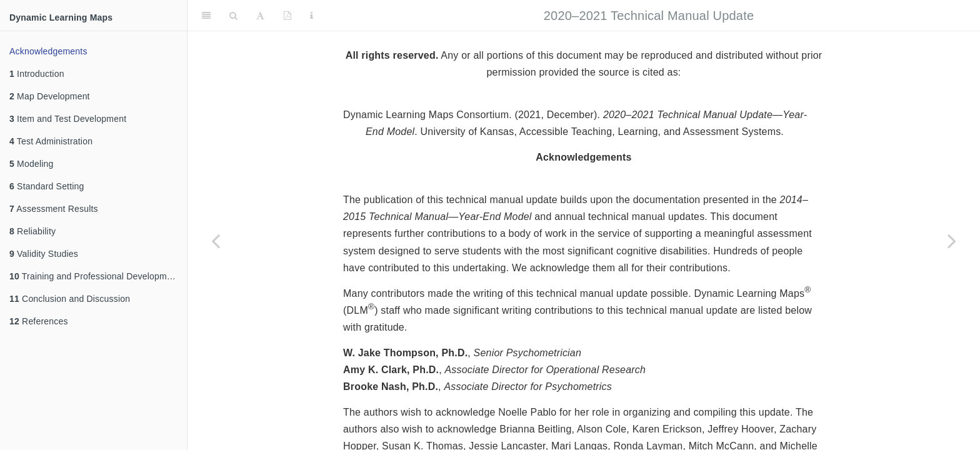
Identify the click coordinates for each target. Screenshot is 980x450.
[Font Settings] (260, 16)
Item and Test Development (68, 119)
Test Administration (51, 141)
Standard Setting (47, 186)
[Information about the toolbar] (312, 16)
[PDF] (287, 16)
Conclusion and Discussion (70, 299)
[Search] (233, 16)
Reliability (32, 231)
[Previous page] (216, 241)
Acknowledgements (48, 51)
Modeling (32, 164)
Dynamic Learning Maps (61, 17)
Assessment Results (54, 209)
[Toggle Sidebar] (206, 16)
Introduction (37, 74)
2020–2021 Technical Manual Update (649, 16)
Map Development (50, 96)
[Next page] (952, 241)
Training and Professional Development (94, 276)
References (39, 321)
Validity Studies (44, 254)
